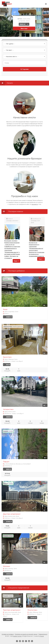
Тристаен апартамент (12, 610)
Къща (5, 309)
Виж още (24, 28)
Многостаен (32, 610)
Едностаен (7, 357)
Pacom (42, 636)
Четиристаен (8, 409)
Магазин (7, 566)
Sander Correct (17, 636)
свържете (35, 204)
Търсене (25, 69)
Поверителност (43, 634)
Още (16, 261)
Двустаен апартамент (12, 514)
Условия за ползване (8, 634)
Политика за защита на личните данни (26, 634)
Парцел (6, 462)
